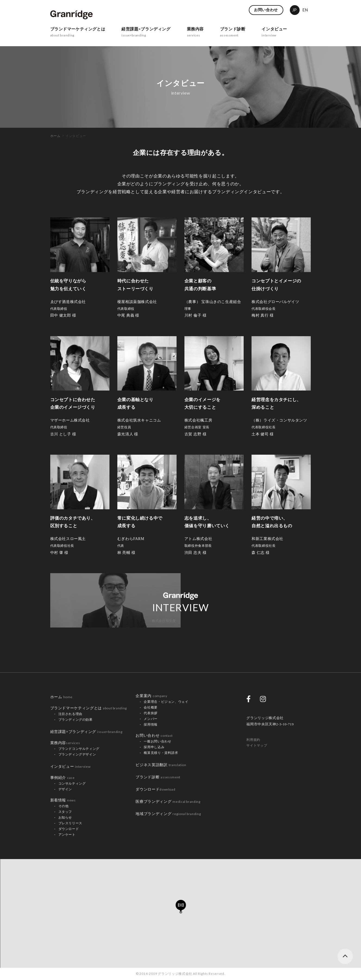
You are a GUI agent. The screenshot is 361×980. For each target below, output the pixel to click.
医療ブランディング (168, 802)
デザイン (65, 789)
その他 (64, 806)
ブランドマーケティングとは (80, 33)
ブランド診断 (242, 33)
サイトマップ (257, 745)
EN (305, 10)
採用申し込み (154, 747)
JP (294, 10)
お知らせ (65, 817)
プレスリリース (70, 823)
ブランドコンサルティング (79, 749)
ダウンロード (69, 829)
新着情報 (63, 800)
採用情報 (151, 725)
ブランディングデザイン (77, 754)
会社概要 (151, 707)
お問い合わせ (266, 10)
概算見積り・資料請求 (161, 753)
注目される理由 (70, 714)
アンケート (67, 835)
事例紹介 (62, 778)
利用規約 (253, 740)
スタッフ (65, 812)
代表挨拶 (151, 713)
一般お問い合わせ (157, 741)
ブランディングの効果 (76, 720)
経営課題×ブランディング (151, 33)
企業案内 (151, 696)
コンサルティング (72, 784)
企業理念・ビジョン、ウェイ (166, 702)
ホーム (55, 136)
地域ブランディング (168, 814)
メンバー (151, 719)
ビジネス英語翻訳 (161, 765)
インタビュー (285, 33)
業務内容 (203, 33)
